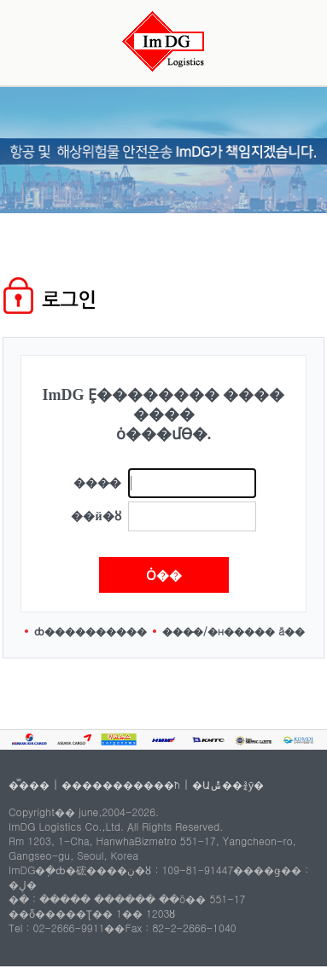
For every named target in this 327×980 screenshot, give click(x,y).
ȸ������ (70, 631)
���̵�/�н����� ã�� (234, 631)
